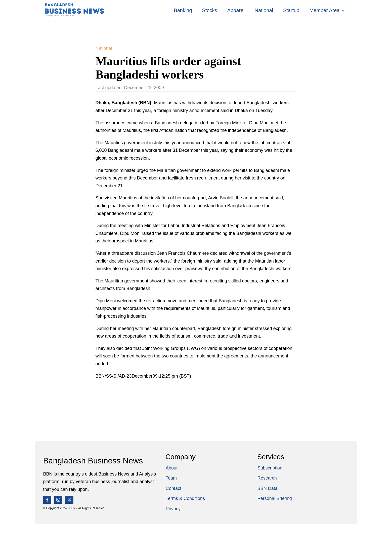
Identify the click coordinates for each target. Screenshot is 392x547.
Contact (173, 488)
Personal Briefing (275, 498)
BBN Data (268, 488)
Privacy (173, 509)
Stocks (210, 10)
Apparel (236, 10)
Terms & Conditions (185, 498)
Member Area (324, 10)
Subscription (270, 468)
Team (171, 478)
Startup (291, 10)
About (172, 468)
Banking (183, 10)
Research (267, 478)
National (264, 10)
